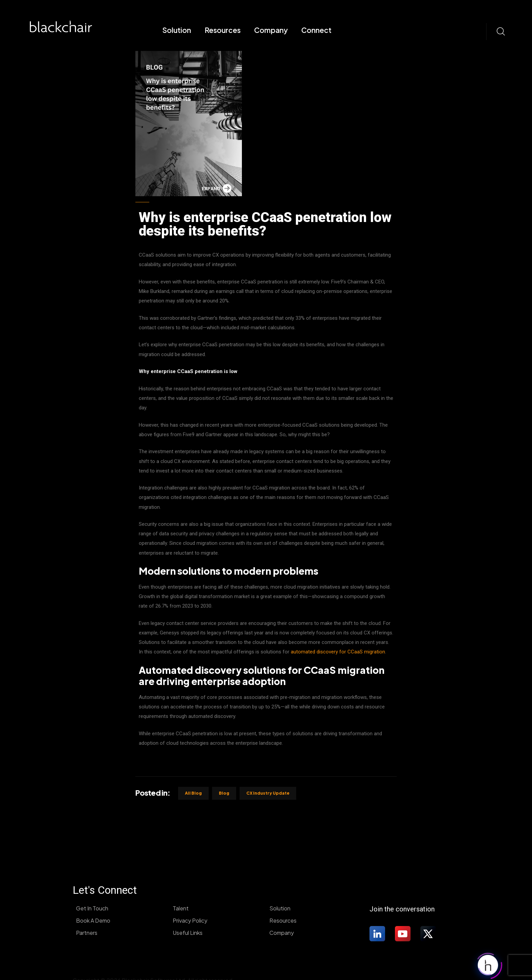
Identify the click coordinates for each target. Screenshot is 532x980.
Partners (87, 933)
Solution (177, 30)
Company (271, 30)
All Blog (193, 793)
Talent (181, 908)
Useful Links (188, 933)
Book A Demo (93, 920)
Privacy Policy (190, 920)
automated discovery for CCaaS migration (338, 652)
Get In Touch (92, 908)
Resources (223, 30)
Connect (316, 30)
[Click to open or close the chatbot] (488, 964)
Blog (224, 793)
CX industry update (268, 793)
